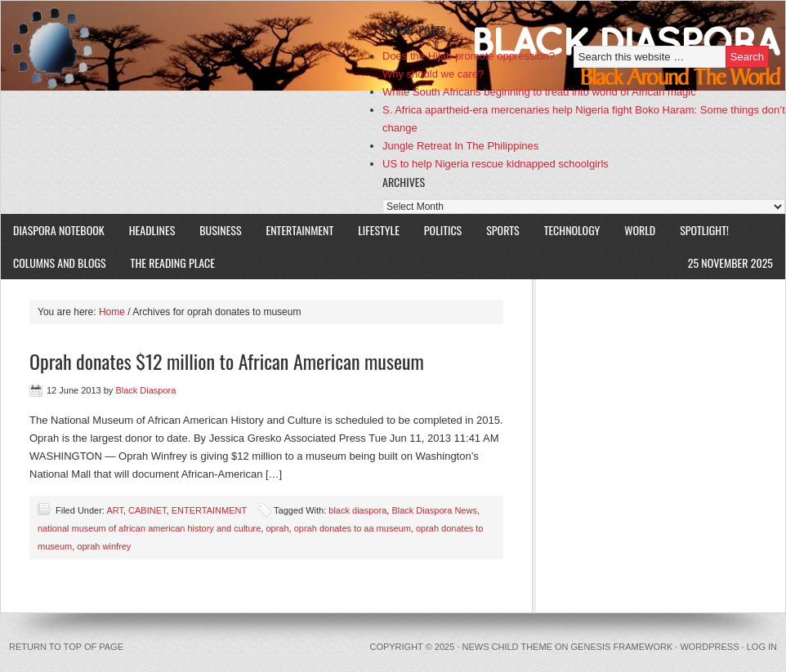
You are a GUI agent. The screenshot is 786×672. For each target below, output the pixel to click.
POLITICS (443, 230)
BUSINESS (220, 230)
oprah (277, 528)
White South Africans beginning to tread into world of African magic (539, 92)
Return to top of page (66, 647)
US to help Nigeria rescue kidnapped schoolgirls (496, 164)
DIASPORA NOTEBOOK (59, 230)
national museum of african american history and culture (149, 528)
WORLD (634, 230)
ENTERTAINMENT (300, 230)
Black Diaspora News (434, 510)
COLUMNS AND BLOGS (60, 263)
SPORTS (502, 230)
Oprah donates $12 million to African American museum (227, 361)
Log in (762, 647)
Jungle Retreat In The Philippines (460, 146)
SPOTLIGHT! (698, 230)
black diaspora (357, 510)
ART (115, 510)
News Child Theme (507, 647)
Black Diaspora (191, 46)
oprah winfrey (104, 546)
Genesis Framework (622, 647)
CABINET (147, 510)
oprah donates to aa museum (353, 528)
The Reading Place (173, 263)
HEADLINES (152, 230)
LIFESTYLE (373, 230)
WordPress (709, 647)
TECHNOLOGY (572, 230)
